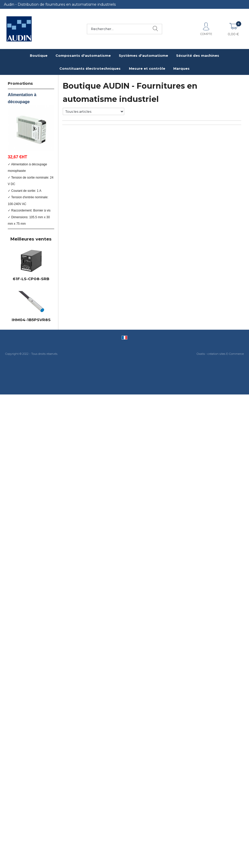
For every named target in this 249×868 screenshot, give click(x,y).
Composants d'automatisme (83, 55)
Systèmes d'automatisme (143, 55)
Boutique (39, 55)
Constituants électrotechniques (90, 68)
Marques (181, 68)
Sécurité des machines (198, 55)
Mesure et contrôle (147, 68)
